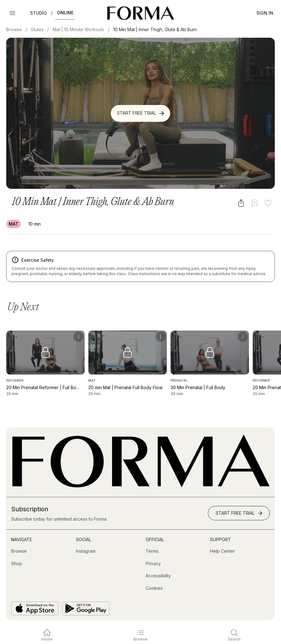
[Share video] (241, 203)
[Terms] (152, 551)
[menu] (78, 337)
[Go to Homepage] (140, 486)
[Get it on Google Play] (86, 608)
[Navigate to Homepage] (140, 13)
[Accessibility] (158, 576)
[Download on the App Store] (35, 608)
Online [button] (65, 13)
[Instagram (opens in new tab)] (86, 551)
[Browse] (19, 551)
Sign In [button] (265, 13)
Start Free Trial (141, 113)
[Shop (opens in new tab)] (17, 564)
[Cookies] (154, 588)
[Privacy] (153, 564)
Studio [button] (39, 13)
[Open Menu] (12, 13)
